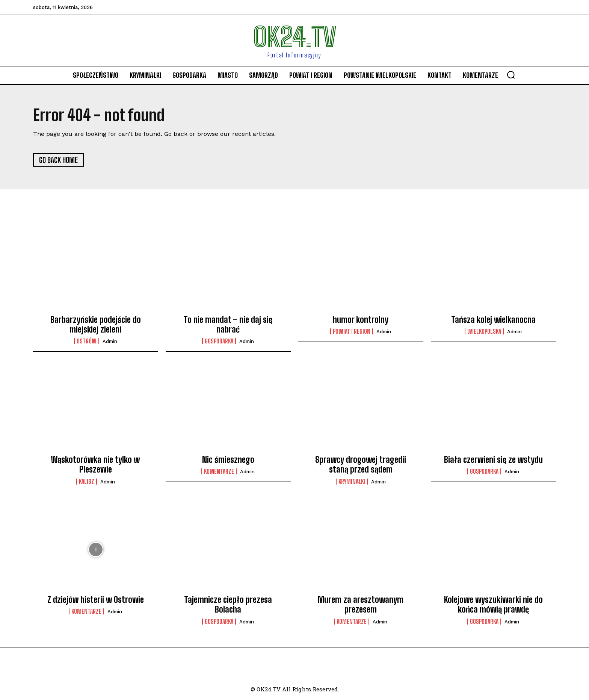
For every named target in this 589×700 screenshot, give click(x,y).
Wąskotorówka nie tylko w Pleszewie (95, 464)
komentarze (219, 471)
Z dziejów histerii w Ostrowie (96, 600)
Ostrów (87, 341)
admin (110, 341)
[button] (511, 75)
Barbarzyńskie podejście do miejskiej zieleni (96, 324)
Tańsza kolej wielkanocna (493, 320)
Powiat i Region (352, 331)
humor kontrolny (361, 320)
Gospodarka (219, 341)
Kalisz (87, 482)
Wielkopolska (484, 331)
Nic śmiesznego (228, 460)
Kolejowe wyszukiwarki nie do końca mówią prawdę (493, 604)
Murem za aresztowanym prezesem (361, 604)
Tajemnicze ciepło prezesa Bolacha (228, 604)
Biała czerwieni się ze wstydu (493, 460)
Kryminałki (352, 482)
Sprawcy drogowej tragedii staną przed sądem (361, 464)
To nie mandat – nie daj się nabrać (228, 324)
